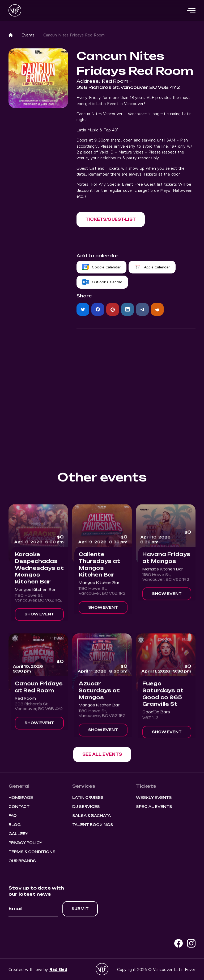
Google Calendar (106, 267)
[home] (15, 11)
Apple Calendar (157, 267)
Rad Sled (58, 969)
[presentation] (49, 931)
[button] (191, 11)
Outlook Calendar (107, 282)
